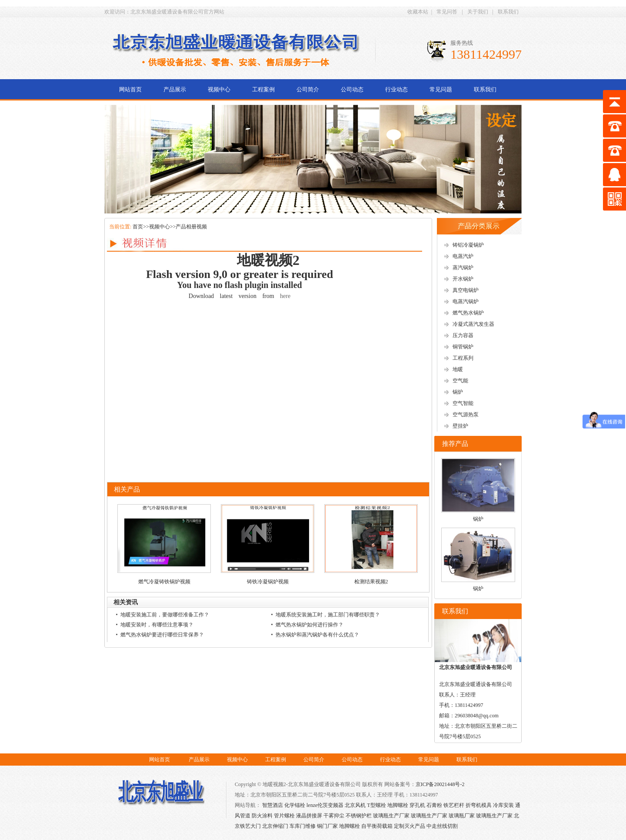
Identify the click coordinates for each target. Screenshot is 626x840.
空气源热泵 (466, 415)
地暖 (458, 369)
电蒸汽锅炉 (466, 301)
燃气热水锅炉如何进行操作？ (310, 625)
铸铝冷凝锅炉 (468, 245)
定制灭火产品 (410, 826)
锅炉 (458, 392)
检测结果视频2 (371, 582)
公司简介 (308, 89)
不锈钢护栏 (359, 816)
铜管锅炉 (463, 347)
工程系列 (463, 358)
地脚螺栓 (398, 805)
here (285, 296)
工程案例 (263, 89)
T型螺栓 (376, 805)
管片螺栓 (284, 816)
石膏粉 (434, 805)
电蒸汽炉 (463, 256)
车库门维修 (303, 826)
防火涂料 (262, 816)
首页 (138, 227)
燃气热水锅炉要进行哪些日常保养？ (162, 635)
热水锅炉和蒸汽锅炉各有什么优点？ (317, 635)
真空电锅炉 (466, 290)
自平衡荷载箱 (377, 826)
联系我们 (508, 12)
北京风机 (355, 805)
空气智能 (463, 403)
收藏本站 (418, 12)
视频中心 (219, 89)
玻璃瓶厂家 (462, 816)
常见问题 (441, 89)
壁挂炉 (460, 426)
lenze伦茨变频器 (325, 805)
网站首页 (130, 89)
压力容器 (463, 335)
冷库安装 (503, 805)
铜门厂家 (327, 826)
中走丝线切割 (442, 826)
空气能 (460, 381)
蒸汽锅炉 (463, 268)
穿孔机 (417, 805)
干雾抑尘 (334, 816)
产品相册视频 (191, 227)
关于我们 (478, 12)
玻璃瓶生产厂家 (391, 816)
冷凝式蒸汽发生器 (473, 324)
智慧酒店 (273, 805)
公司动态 (352, 89)
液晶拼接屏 (309, 816)
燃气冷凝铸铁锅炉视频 (164, 582)
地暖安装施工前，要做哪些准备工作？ (165, 615)
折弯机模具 (479, 805)
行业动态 (396, 89)
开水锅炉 (463, 279)
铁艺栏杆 (454, 805)
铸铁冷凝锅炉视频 (268, 582)
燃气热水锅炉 (468, 313)
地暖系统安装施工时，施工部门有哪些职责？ (328, 615)
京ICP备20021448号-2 (440, 784)
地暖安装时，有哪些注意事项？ (157, 625)
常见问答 (447, 12)
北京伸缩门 (275, 826)
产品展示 (175, 89)
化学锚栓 (295, 805)
